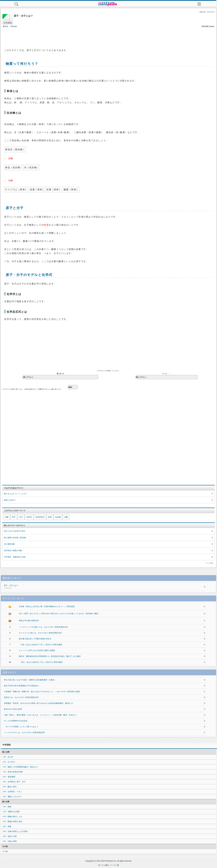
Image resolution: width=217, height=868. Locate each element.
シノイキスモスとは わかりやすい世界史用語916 (24, 733)
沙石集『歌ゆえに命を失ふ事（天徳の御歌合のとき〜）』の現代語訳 (47, 606)
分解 (7, 517)
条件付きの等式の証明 (13, 709)
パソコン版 (114, 865)
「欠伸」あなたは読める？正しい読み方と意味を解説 (41, 645)
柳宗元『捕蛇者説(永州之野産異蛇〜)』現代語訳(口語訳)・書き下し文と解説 (50, 656)
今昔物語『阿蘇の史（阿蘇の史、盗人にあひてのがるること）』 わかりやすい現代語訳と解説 (42, 692)
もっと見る (209, 563)
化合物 (58, 517)
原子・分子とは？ (83, 587)
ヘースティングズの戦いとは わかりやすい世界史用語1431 (43, 627)
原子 (14, 517)
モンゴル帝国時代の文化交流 (16, 721)
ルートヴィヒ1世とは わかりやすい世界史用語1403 (40, 633)
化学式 (29, 517)
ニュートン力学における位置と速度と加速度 (37, 650)
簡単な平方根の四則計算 (29, 621)
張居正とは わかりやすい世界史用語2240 (21, 697)
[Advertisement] (108, 37)
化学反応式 (40, 517)
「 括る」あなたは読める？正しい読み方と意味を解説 (41, 662)
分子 (21, 517)
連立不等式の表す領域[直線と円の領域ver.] (21, 686)
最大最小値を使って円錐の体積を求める (35, 639)
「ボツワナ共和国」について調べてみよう (21, 727)
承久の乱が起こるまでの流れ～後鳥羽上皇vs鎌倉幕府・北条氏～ (30, 680)
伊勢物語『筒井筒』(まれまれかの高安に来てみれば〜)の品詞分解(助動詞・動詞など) (38, 703)
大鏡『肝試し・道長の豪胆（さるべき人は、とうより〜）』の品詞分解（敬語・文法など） (41, 715)
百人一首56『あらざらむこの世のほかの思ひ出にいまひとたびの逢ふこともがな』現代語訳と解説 (59, 614)
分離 (66, 517)
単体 (50, 517)
